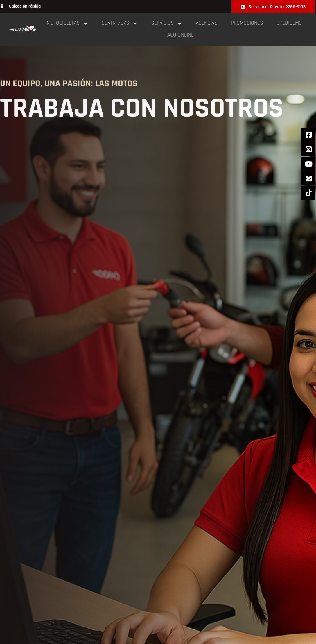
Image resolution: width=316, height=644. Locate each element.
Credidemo (289, 23)
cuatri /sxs (120, 23)
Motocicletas (68, 23)
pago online (179, 35)
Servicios (167, 23)
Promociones (247, 23)
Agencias (207, 23)
